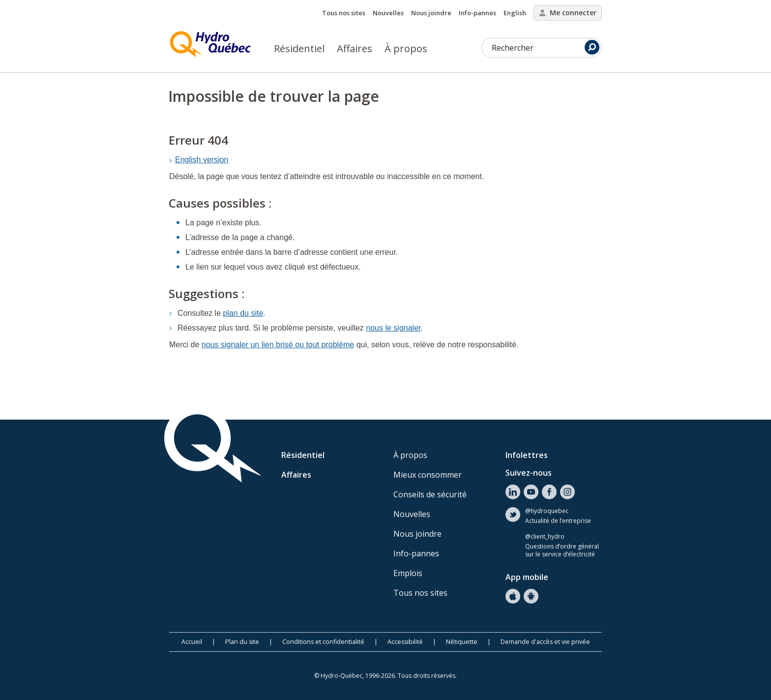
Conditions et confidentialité (323, 642)
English (515, 13)
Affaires (355, 48)
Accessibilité (405, 642)
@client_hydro (545, 537)
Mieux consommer (428, 475)
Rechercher (546, 47)
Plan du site (242, 642)
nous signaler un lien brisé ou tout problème (278, 345)
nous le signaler (393, 328)
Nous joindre (431, 13)
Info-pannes (477, 13)
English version (202, 160)
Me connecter (568, 13)
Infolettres (527, 455)
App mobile (527, 577)
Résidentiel (299, 48)
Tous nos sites (344, 13)
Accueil (192, 642)
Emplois (408, 573)
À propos (406, 48)
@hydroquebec (547, 511)
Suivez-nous (529, 473)
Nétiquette (462, 642)
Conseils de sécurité (430, 494)
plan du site (243, 313)
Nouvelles (388, 13)
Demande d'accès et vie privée (545, 642)
